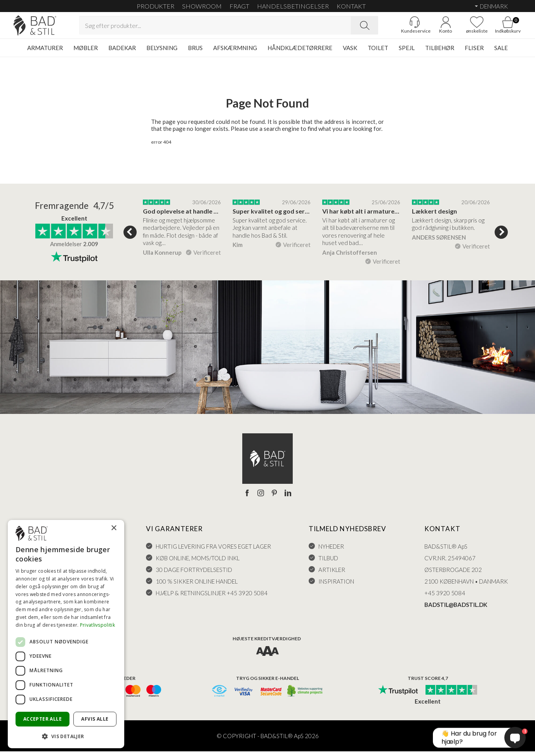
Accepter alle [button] (43, 719)
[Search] (365, 28)
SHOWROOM (202, 6)
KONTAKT (351, 6)
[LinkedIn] (288, 498)
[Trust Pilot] (398, 695)
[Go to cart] (494, 28)
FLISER (474, 52)
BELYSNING (162, 52)
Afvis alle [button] (95, 719)
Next (501, 237)
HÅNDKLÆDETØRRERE (300, 52)
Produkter (155, 6)
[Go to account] (432, 28)
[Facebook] (247, 498)
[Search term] (215, 28)
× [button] (114, 528)
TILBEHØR (440, 52)
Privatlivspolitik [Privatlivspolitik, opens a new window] (97, 625)
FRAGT (239, 6)
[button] (66, 736)
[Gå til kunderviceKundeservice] (401, 28)
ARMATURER (45, 52)
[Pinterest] (274, 498)
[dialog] (66, 634)
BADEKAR (122, 52)
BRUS (195, 52)
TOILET (378, 52)
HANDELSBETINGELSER (293, 6)
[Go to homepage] (49, 28)
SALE (501, 52)
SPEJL (407, 52)
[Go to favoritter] (463, 28)
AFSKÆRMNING (235, 52)
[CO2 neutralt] (305, 696)
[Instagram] (261, 498)
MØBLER (86, 52)
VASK (350, 52)
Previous (130, 237)
